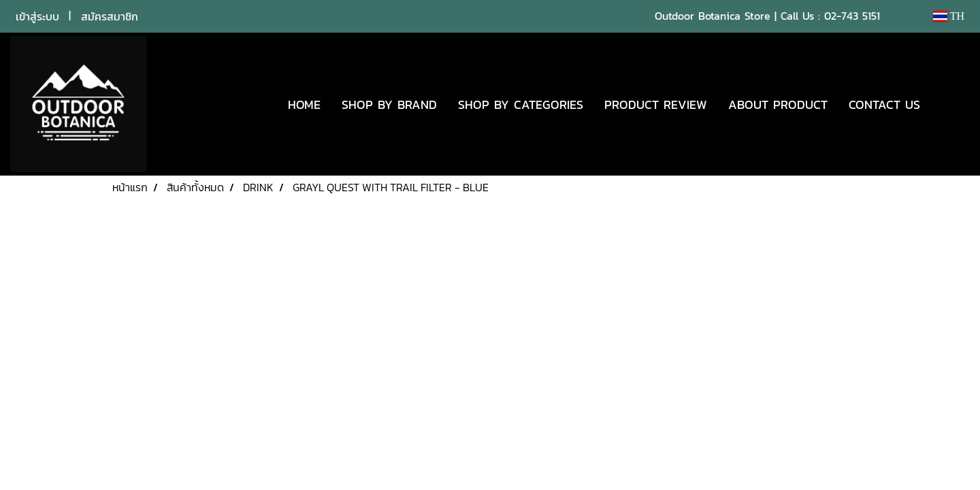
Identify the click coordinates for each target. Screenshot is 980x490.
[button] (951, 104)
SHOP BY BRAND (389, 104)
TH (949, 16)
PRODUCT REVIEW (656, 104)
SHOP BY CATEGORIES (521, 104)
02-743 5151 (852, 16)
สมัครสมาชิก (110, 16)
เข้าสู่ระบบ (37, 16)
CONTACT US (884, 104)
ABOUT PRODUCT (778, 104)
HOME (304, 104)
